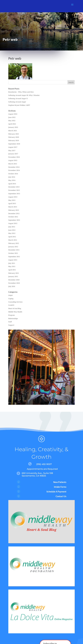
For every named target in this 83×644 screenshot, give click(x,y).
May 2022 (12, 121)
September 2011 (14, 257)
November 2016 (14, 157)
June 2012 (12, 230)
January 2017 (13, 154)
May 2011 (12, 266)
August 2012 (13, 223)
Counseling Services (15, 302)
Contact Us (61, 496)
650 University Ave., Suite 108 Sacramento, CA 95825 (37, 474)
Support (11, 325)
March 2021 (13, 131)
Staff (10, 322)
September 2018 (14, 144)
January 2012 (13, 247)
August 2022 (13, 114)
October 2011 (13, 253)
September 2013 (14, 194)
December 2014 (14, 167)
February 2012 (14, 243)
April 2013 (12, 203)
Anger (11, 295)
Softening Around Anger (17, 102)
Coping (11, 299)
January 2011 (13, 276)
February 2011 (14, 273)
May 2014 (12, 180)
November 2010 (14, 283)
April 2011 (12, 270)
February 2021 (14, 134)
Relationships (13, 318)
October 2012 (13, 217)
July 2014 (12, 177)
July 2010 (12, 286)
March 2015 (13, 164)
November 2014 (14, 170)
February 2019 (14, 140)
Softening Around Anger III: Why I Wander (24, 95)
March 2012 (13, 240)
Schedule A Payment (56, 492)
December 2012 (14, 213)
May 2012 (12, 233)
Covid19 (11, 305)
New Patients (60, 482)
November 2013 (14, 190)
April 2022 (12, 124)
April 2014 (12, 184)
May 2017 (12, 150)
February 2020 (14, 137)
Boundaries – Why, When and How (21, 92)
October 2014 (13, 174)
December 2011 (14, 250)
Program (12, 315)
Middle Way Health (15, 312)
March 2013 (13, 207)
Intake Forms (60, 487)
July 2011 (12, 263)
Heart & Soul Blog (15, 308)
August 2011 (13, 260)
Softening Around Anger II (18, 98)
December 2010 (14, 280)
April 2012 (12, 237)
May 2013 (12, 200)
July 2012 (12, 227)
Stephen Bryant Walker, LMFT (19, 105)
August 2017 (13, 147)
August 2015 (13, 160)
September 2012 (14, 220)
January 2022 (13, 127)
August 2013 (13, 197)
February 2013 (14, 210)
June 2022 (12, 117)
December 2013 (14, 187)
